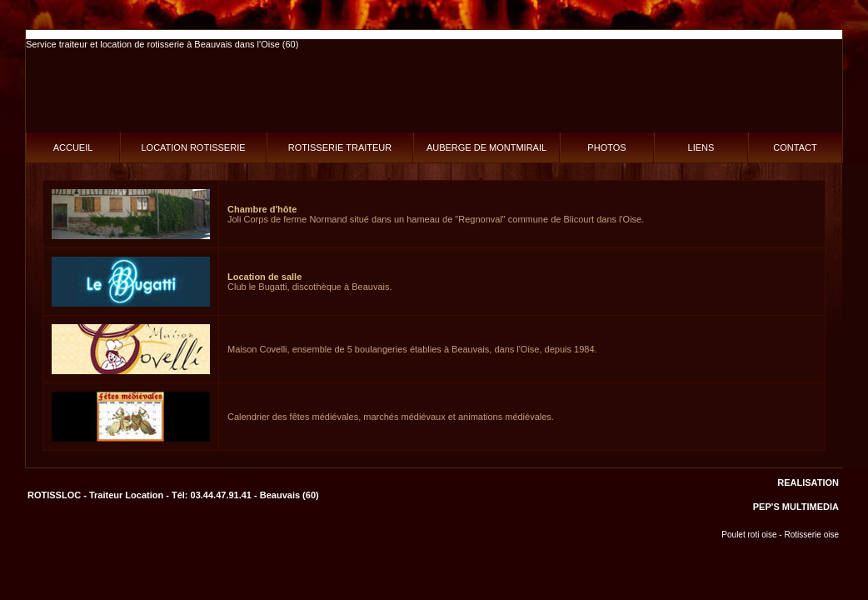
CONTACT (795, 147)
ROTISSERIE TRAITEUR (340, 147)
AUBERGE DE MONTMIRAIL (486, 147)
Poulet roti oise (749, 535)
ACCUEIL (73, 147)
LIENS (701, 147)
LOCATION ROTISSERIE (193, 147)
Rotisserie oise (811, 535)
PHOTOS (606, 147)
